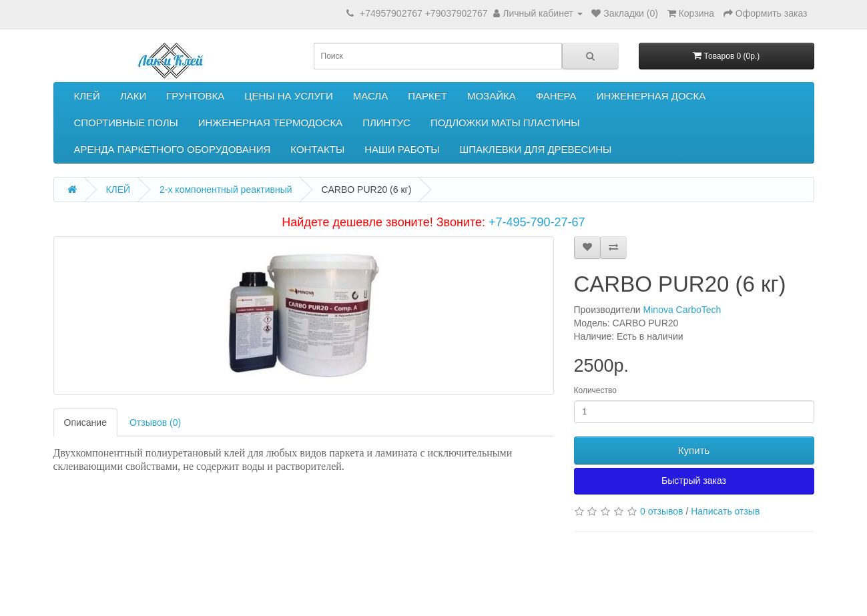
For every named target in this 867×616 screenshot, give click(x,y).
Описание (85, 422)
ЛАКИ (133, 96)
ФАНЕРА (556, 96)
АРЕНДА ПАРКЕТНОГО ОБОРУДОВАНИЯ (173, 149)
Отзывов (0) (155, 422)
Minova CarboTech (682, 310)
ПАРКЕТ (427, 96)
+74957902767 (391, 13)
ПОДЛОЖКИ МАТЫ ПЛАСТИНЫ (505, 122)
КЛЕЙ (87, 96)
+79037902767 (457, 13)
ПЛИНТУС (386, 122)
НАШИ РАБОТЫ (402, 149)
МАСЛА (370, 96)
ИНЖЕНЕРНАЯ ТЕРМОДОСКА (270, 122)
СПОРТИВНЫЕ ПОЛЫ (126, 122)
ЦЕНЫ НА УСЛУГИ (289, 96)
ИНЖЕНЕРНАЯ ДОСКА (651, 96)
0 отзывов (662, 511)
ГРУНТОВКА (195, 96)
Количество (595, 390)
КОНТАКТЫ (317, 149)
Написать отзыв (725, 511)
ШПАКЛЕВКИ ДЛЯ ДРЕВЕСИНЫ (536, 149)
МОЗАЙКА (492, 96)
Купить (694, 450)
